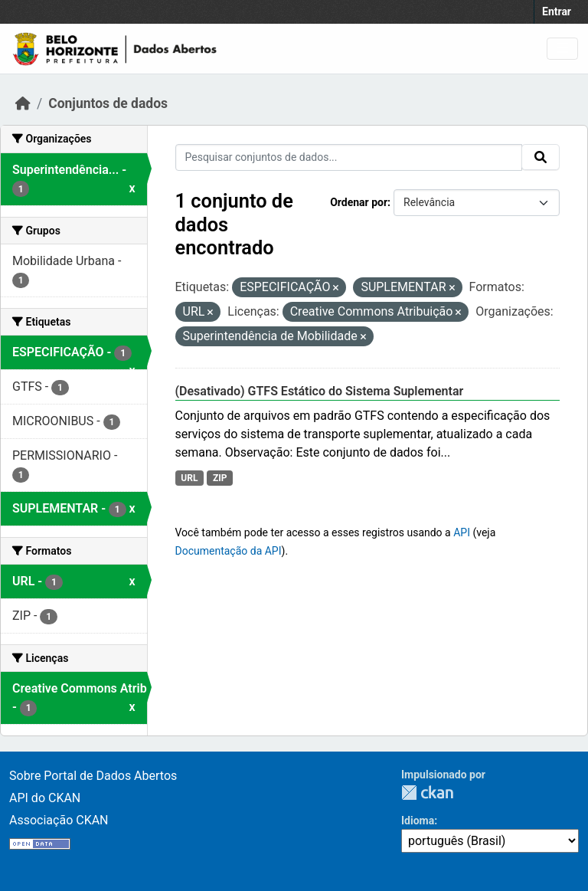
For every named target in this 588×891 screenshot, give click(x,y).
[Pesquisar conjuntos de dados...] (349, 157)
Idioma (418, 821)
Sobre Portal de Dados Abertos (93, 776)
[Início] (23, 103)
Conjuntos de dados (108, 103)
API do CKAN (45, 798)
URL (189, 478)
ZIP (220, 478)
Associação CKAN (59, 820)
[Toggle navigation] (562, 49)
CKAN (427, 793)
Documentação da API (229, 551)
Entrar (557, 11)
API (462, 532)
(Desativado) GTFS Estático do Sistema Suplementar (320, 391)
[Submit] (541, 157)
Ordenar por (359, 202)
